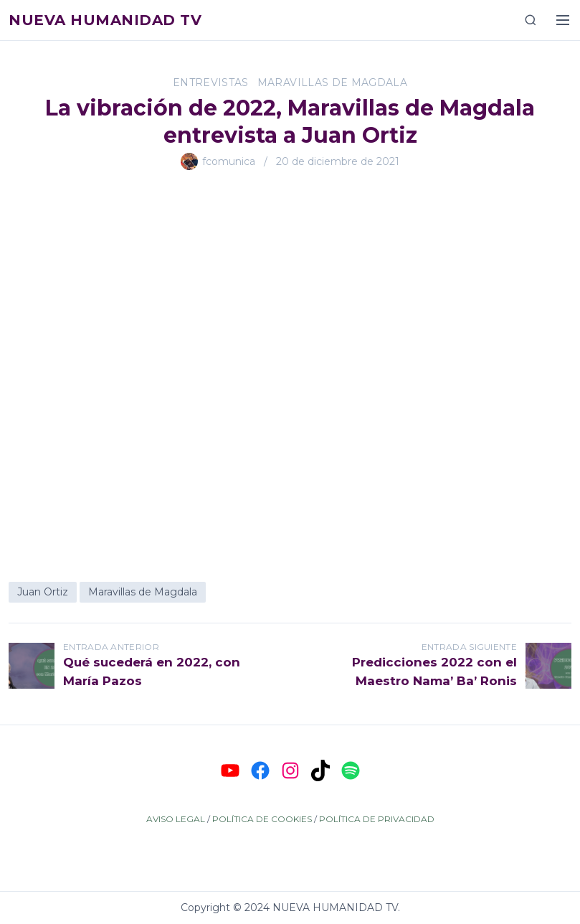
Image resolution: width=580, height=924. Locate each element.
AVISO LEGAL (176, 819)
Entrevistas (211, 82)
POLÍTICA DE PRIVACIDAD (377, 819)
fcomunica (229, 161)
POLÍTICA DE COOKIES (262, 819)
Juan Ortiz (43, 592)
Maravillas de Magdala (332, 82)
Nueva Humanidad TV (105, 20)
